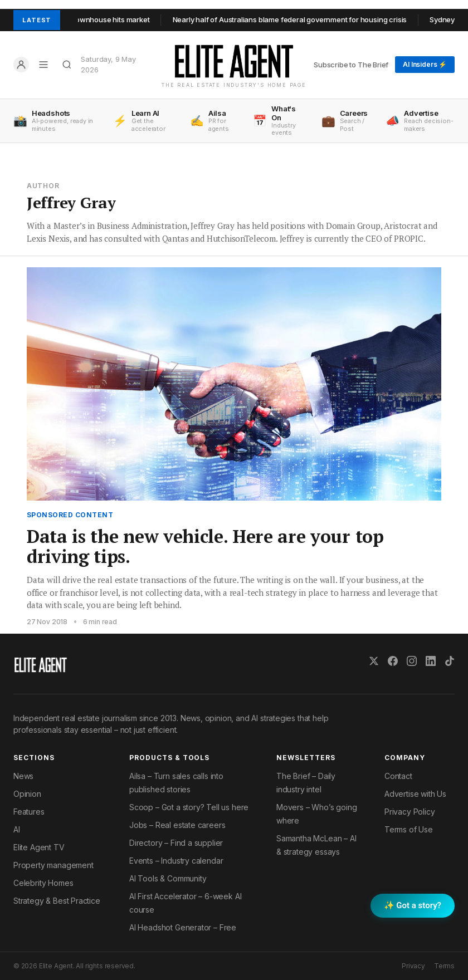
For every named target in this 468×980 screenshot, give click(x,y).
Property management (53, 865)
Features (29, 812)
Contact (398, 776)
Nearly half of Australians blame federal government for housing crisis (296, 19)
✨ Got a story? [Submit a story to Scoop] (413, 905)
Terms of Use (409, 829)
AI (17, 829)
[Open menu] (43, 65)
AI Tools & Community (168, 878)
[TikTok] (450, 661)
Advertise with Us (415, 794)
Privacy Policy (410, 812)
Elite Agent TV (39, 847)
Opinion (27, 794)
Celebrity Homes (43, 883)
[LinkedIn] (431, 661)
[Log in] (21, 65)
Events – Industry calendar (176, 861)
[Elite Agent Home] (234, 61)
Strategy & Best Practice (57, 901)
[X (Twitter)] (374, 661)
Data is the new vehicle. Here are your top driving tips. (205, 547)
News (23, 776)
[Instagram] (412, 661)
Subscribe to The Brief (351, 65)
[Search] (67, 65)
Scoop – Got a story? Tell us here (189, 807)
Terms (444, 966)
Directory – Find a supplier (176, 843)
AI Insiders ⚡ (425, 64)
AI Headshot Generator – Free (183, 927)
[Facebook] (393, 661)
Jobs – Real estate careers (177, 825)
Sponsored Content (70, 515)
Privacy (413, 966)
